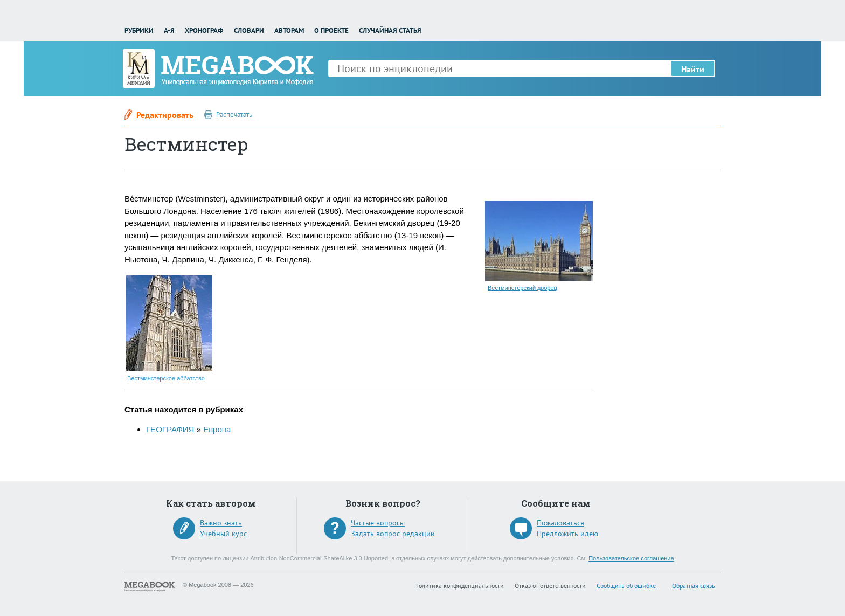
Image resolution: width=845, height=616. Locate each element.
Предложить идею (567, 534)
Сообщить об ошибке (626, 586)
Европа (217, 429)
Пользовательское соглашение (631, 558)
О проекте (331, 30)
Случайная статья (390, 30)
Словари (249, 30)
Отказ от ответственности (550, 586)
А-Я (169, 30)
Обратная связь (694, 586)
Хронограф (204, 30)
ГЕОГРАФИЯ (170, 429)
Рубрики (139, 30)
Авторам (289, 30)
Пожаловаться (560, 523)
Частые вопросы (378, 523)
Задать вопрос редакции (393, 534)
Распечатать (234, 115)
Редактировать (165, 115)
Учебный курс (223, 534)
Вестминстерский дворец (522, 288)
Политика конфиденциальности (459, 586)
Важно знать (221, 523)
